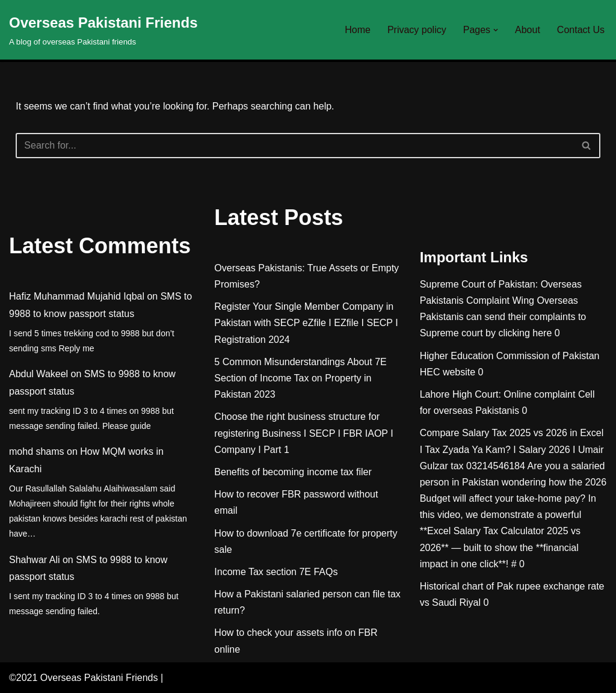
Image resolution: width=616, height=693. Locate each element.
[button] (496, 30)
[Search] (294, 146)
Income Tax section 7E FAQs (276, 572)
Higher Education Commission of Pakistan (510, 356)
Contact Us (581, 30)
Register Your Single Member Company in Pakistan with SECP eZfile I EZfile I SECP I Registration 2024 (306, 323)
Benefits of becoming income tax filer (293, 472)
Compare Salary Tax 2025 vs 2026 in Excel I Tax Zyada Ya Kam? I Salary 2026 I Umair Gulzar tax (512, 449)
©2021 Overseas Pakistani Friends (83, 678)
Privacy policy (417, 30)
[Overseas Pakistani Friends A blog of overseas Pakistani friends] (103, 30)
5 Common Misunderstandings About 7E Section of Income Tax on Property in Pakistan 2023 (300, 378)
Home (358, 30)
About (528, 30)
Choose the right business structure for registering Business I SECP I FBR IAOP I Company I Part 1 (303, 433)
